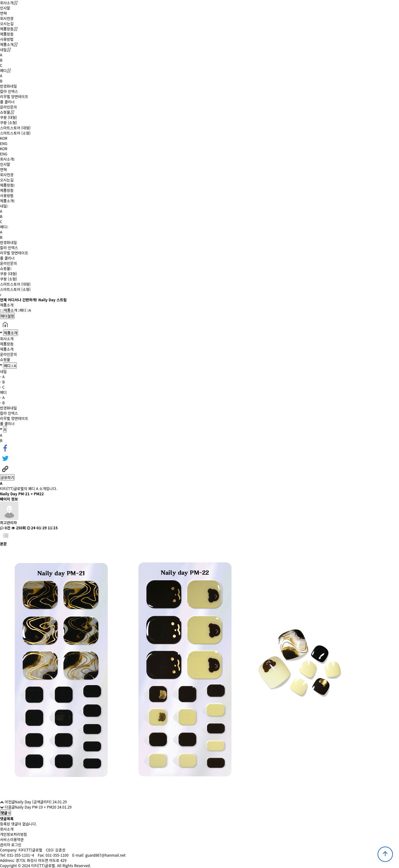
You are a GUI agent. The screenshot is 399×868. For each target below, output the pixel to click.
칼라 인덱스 (9, 91)
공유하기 (7, 477)
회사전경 (7, 18)
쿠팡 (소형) (9, 122)
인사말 (5, 8)
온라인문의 (8, 107)
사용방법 (7, 39)
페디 (3, 70)
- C (2, 387)
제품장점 (7, 29)
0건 (5, 528)
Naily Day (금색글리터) (33, 802)
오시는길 (7, 23)
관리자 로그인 (11, 845)
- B (2, 382)
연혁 (3, 13)
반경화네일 (8, 86)
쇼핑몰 (5, 112)
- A (2, 377)
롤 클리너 (7, 102)
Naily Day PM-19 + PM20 (35, 807)
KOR (4, 138)
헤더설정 (7, 316)
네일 (3, 49)
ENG (4, 143)
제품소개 (7, 44)
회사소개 (7, 3)
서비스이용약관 (12, 839)
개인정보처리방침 (13, 834)
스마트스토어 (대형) (15, 128)
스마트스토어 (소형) (15, 133)
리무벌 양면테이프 (14, 96)
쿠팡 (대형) (9, 117)
